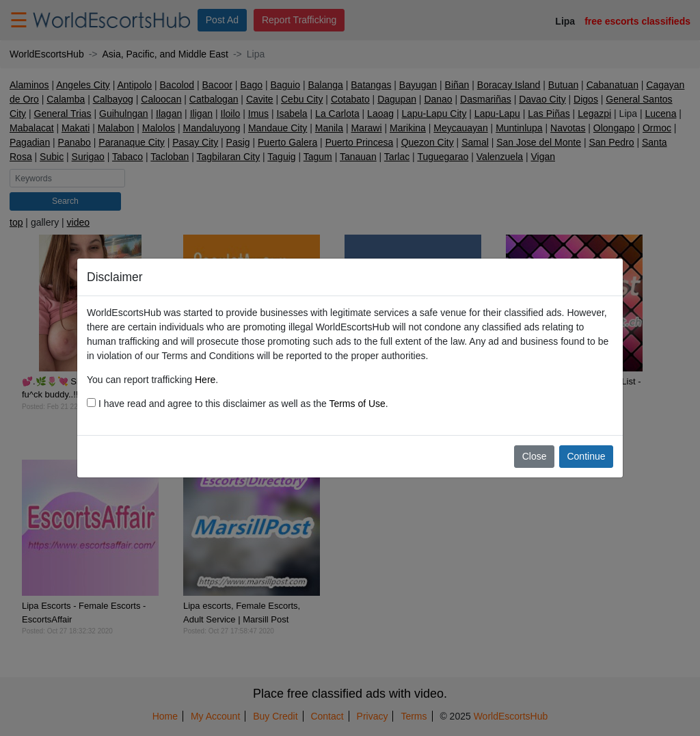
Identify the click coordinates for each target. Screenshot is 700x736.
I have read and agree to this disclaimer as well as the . (238, 404)
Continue (586, 456)
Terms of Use (357, 404)
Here (205, 380)
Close (535, 456)
